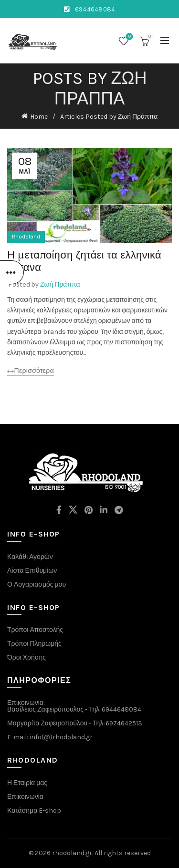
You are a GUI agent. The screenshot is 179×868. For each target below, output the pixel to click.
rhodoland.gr (72, 853)
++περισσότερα (31, 371)
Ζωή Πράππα (101, 88)
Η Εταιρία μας (27, 783)
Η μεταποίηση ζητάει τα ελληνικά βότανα (84, 261)
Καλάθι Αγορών (30, 557)
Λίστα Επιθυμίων (32, 571)
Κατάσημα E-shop (34, 811)
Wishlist (129, 37)
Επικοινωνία (25, 797)
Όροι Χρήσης (26, 657)
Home (39, 117)
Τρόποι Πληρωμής (34, 644)
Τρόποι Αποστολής (35, 630)
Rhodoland (26, 237)
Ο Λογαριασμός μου (37, 584)
